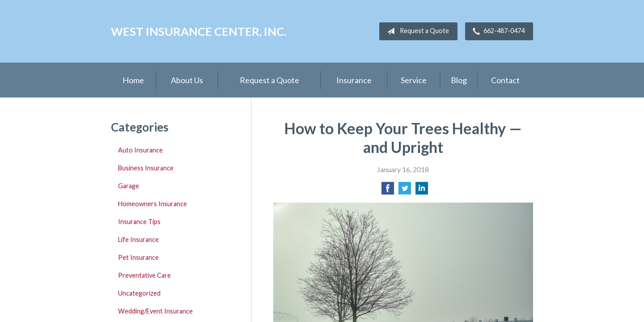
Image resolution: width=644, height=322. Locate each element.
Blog (459, 80)
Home (133, 80)
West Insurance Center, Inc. (199, 31)
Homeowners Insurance (153, 204)
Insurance (354, 80)
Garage (129, 186)
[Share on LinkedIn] (422, 191)
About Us (187, 80)
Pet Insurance (138, 257)
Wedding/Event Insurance (155, 311)
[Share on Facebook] (388, 191)
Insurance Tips (139, 222)
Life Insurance (138, 239)
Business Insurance (146, 168)
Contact (505, 80)
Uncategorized (139, 293)
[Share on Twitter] (405, 191)
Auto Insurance (140, 150)
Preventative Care (144, 275)
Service (414, 80)
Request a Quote (416, 31)
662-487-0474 (497, 31)
